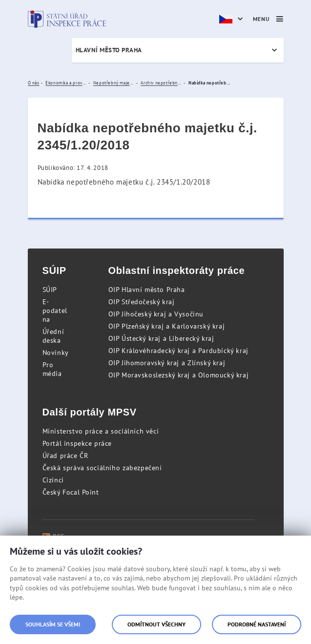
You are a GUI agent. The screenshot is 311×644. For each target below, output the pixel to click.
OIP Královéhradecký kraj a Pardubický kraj (178, 351)
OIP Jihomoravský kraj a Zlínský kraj (167, 363)
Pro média (52, 369)
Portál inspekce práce (77, 443)
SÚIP (50, 290)
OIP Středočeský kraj (142, 302)
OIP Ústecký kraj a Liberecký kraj (161, 338)
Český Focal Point (71, 492)
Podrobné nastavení (257, 624)
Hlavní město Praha (109, 50)
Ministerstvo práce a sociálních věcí (101, 431)
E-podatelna (55, 311)
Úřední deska (53, 336)
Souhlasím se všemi (53, 624)
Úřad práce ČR (65, 456)
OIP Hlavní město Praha (147, 290)
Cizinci (53, 480)
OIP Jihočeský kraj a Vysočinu (156, 314)
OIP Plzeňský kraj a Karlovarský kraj (167, 326)
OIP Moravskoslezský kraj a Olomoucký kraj (179, 375)
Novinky (56, 353)
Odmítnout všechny (156, 624)
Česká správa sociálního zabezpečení (102, 468)
